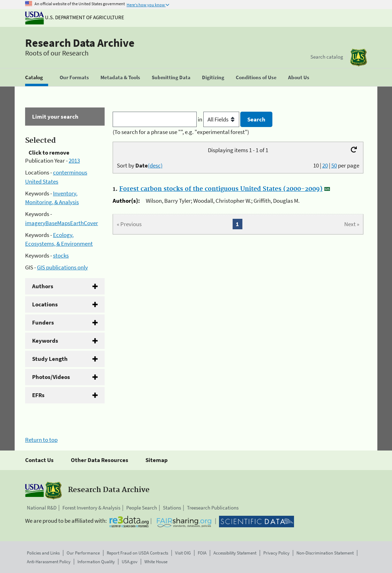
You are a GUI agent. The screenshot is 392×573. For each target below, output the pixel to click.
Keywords (45, 341)
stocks (61, 255)
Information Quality (96, 562)
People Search (142, 508)
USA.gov (130, 562)
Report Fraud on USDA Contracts (137, 553)
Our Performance (83, 553)
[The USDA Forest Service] (359, 57)
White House (156, 562)
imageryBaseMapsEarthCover (62, 223)
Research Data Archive (80, 43)
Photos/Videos (51, 377)
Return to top (41, 440)
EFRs (38, 395)
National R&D (42, 508)
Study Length (50, 359)
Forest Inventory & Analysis (91, 508)
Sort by (140, 165)
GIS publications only (62, 267)
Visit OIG (183, 553)
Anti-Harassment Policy (49, 562)
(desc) (155, 165)
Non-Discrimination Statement (325, 553)
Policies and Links (43, 553)
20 (325, 165)
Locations (45, 304)
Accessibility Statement (235, 553)
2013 (74, 161)
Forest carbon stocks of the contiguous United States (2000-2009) (221, 189)
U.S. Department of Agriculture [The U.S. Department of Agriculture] (75, 17)
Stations (172, 508)
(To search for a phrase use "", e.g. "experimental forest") (181, 132)
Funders (43, 322)
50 (334, 165)
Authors (43, 286)
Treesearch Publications (213, 508)
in (219, 119)
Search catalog (327, 57)
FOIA (202, 553)
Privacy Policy (276, 553)
